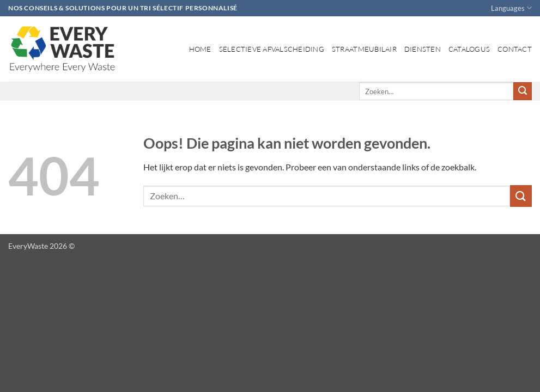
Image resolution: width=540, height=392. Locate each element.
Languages (511, 8)
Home (200, 49)
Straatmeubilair (364, 49)
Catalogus (469, 49)
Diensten (423, 49)
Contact (515, 49)
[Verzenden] (523, 91)
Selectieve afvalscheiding (272, 49)
